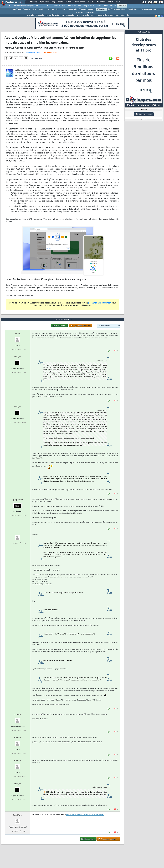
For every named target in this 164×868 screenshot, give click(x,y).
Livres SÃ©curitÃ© (83, 15)
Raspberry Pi (72, 9)
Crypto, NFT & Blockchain (85, 12)
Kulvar (18, 715)
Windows (27, 9)
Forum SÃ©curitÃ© (53, 15)
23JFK (18, 334)
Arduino (42, 9)
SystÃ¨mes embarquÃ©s (117, 9)
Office (106, 6)
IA (44, 6)
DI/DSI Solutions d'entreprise (23, 6)
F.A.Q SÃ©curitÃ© (68, 15)
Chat (68, 2)
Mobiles (113, 6)
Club (118, 2)
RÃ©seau (82, 9)
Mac (63, 9)
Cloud (38, 6)
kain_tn (18, 357)
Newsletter (79, 2)
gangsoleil (18, 500)
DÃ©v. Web (72, 6)
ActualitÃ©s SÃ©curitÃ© (35, 15)
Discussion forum (144, 114)
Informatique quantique (148, 9)
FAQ (53, 2)
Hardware (50, 9)
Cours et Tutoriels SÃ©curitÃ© (102, 15)
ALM (49, 6)
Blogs (61, 2)
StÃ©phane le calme (32, 53)
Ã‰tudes (101, 2)
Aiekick (18, 738)
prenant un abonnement (100, 303)
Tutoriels (44, 2)
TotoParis (18, 815)
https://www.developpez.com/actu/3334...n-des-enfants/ (85, 815)
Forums (34, 2)
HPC (58, 9)
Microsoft (56, 6)
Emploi (91, 2)
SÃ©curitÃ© (101, 9)
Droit (110, 2)
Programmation (89, 6)
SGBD (99, 6)
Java (64, 6)
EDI (80, 6)
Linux (34, 9)
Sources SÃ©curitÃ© (122, 15)
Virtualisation (132, 9)
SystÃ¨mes (122, 6)
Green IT (91, 9)
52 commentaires (50, 53)
